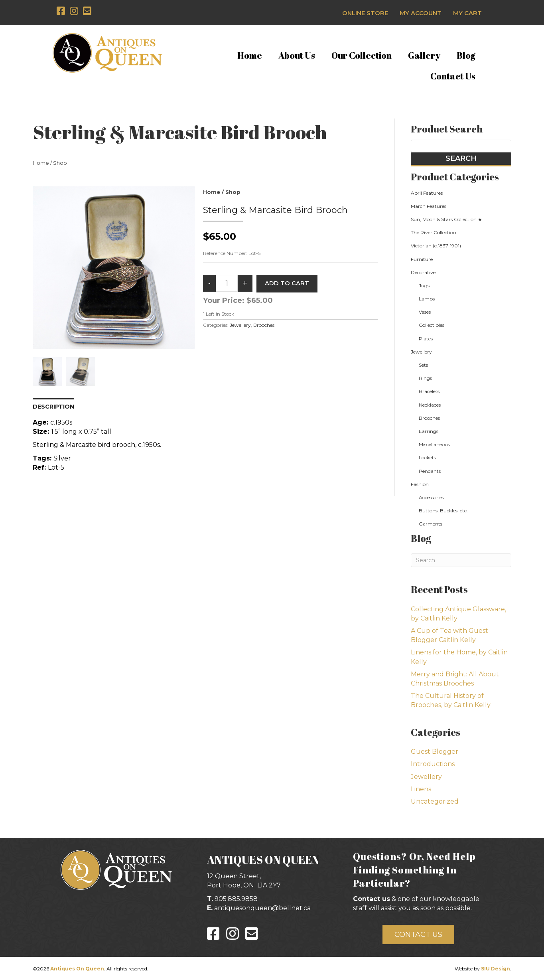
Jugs (424, 286)
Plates (426, 339)
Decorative (423, 272)
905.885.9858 (236, 899)
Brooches (264, 325)
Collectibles (432, 325)
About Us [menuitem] (297, 55)
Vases (425, 312)
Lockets (427, 457)
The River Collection (434, 232)
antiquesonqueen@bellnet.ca (262, 908)
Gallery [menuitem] (424, 55)
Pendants (430, 471)
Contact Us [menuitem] (453, 76)
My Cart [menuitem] (467, 13)
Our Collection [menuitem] (362, 55)
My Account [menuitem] (421, 13)
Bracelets (429, 391)
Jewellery (240, 325)
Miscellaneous (434, 444)
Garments (431, 524)
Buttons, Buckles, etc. (443, 511)
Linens (421, 789)
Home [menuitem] (250, 55)
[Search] (461, 560)
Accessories (431, 497)
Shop (60, 163)
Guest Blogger (435, 752)
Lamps (427, 299)
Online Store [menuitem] (365, 13)
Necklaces (430, 405)
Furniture (422, 259)
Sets (423, 365)
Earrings (429, 431)
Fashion (420, 484)
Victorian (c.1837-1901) (436, 246)
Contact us (372, 899)
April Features (427, 193)
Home (41, 163)
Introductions (433, 764)
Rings (425, 378)
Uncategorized (435, 801)
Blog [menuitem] (466, 55)
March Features (429, 206)
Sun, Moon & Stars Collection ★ (446, 219)
